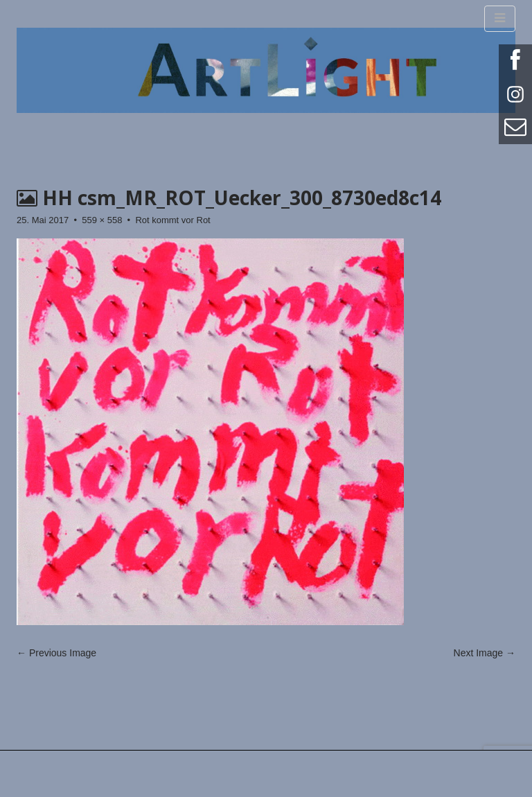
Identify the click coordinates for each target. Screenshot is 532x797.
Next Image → (485, 653)
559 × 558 (102, 220)
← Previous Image (56, 653)
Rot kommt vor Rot (172, 220)
